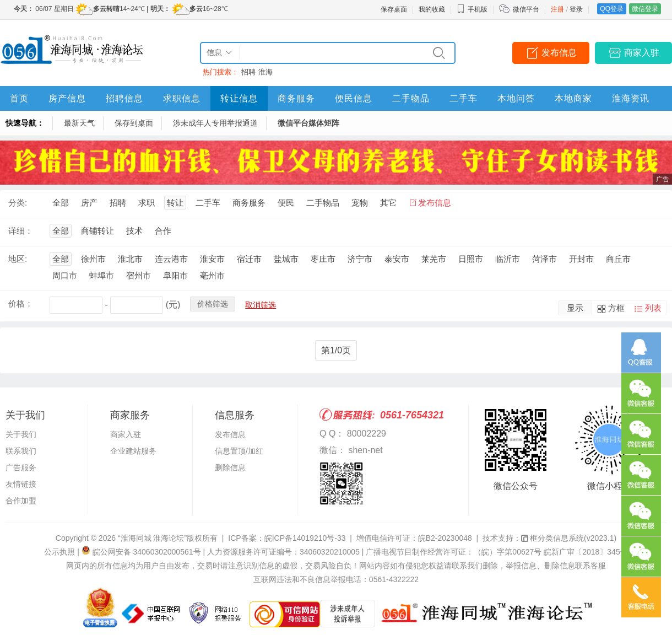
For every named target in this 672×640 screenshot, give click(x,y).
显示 (575, 308)
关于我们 (21, 434)
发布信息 (559, 53)
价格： (21, 303)
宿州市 (139, 275)
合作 (163, 231)
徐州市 (93, 259)
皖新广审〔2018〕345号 (586, 552)
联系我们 (21, 451)
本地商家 (573, 98)
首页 (19, 98)
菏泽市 (544, 259)
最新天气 (79, 123)
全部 (61, 203)
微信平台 (526, 9)
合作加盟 (21, 501)
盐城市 (286, 259)
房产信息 (67, 98)
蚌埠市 (102, 275)
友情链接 (21, 484)
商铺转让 (97, 231)
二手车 (464, 98)
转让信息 (239, 98)
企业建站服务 (133, 451)
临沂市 (508, 259)
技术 (134, 231)
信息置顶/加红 (239, 451)
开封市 (581, 259)
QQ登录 (612, 9)
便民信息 (354, 98)
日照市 (471, 259)
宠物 (360, 203)
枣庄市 (323, 259)
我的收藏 (432, 9)
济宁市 (360, 259)
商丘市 (618, 259)
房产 (89, 203)
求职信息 (182, 98)
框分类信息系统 (569, 538)
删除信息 (230, 467)
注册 (557, 9)
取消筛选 (261, 305)
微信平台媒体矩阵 (308, 123)
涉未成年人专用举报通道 (215, 123)
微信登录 (645, 9)
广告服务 (21, 467)
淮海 (265, 72)
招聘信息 (124, 98)
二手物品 (411, 98)
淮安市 (212, 259)
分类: (18, 203)
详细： (21, 231)
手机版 (472, 9)
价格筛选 (213, 304)
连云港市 (171, 259)
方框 (616, 308)
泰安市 (397, 259)
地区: (18, 259)
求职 (147, 203)
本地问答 (516, 98)
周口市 (65, 275)
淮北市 (130, 259)
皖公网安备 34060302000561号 (147, 552)
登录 (576, 9)
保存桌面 (394, 9)
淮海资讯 (631, 98)
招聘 (248, 72)
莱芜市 (434, 259)
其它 (388, 203)
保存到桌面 (134, 123)
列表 (653, 308)
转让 (175, 203)
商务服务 (296, 98)
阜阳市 (175, 275)
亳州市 (212, 275)
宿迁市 (249, 259)
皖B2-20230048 (445, 538)
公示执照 (59, 552)
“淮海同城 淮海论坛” (152, 538)
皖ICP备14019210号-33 (305, 538)
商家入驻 (642, 53)
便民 (286, 203)
